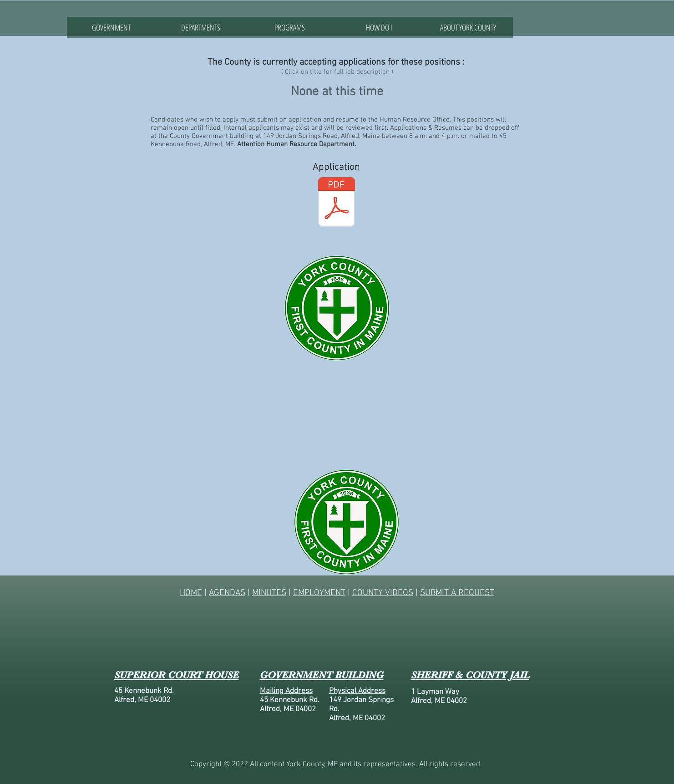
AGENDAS (227, 593)
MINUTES (269, 593)
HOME (191, 593)
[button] (201, 27)
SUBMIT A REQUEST (457, 593)
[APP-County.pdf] (337, 203)
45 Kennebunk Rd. (144, 691)
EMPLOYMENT (319, 593)
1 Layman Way (435, 692)
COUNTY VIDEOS (383, 593)
